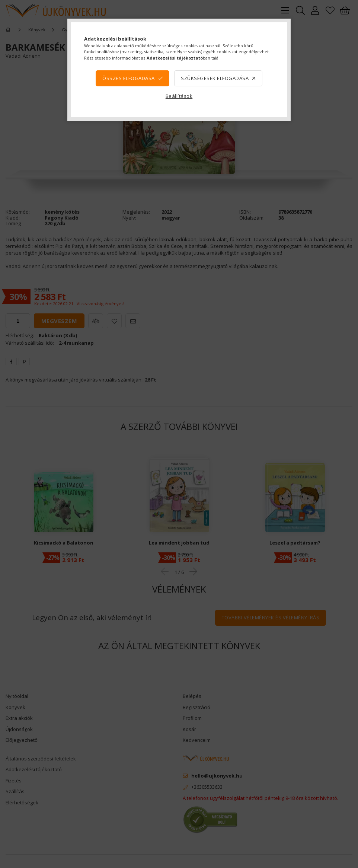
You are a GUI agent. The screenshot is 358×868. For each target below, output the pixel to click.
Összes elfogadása (129, 78)
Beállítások (179, 96)
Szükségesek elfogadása (215, 78)
